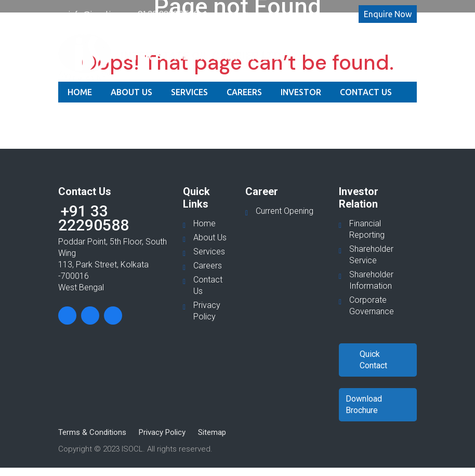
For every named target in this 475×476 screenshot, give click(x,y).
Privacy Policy (207, 311)
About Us (131, 92)
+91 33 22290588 (166, 14)
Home (80, 92)
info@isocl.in (92, 14)
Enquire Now (388, 14)
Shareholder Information (371, 280)
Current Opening (285, 211)
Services (189, 92)
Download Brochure (364, 404)
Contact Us (366, 92)
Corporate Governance (372, 306)
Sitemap (212, 432)
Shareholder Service (371, 255)
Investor (301, 92)
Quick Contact (373, 360)
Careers (244, 92)
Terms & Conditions (92, 432)
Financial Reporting (367, 229)
